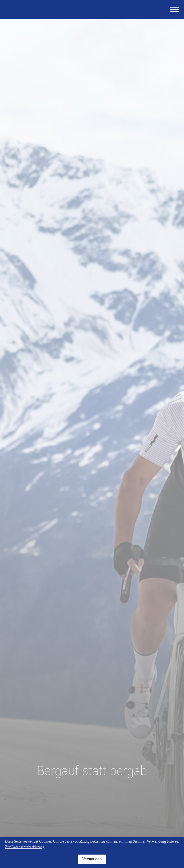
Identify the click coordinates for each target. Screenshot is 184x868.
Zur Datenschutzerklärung (25, 847)
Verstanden (92, 859)
